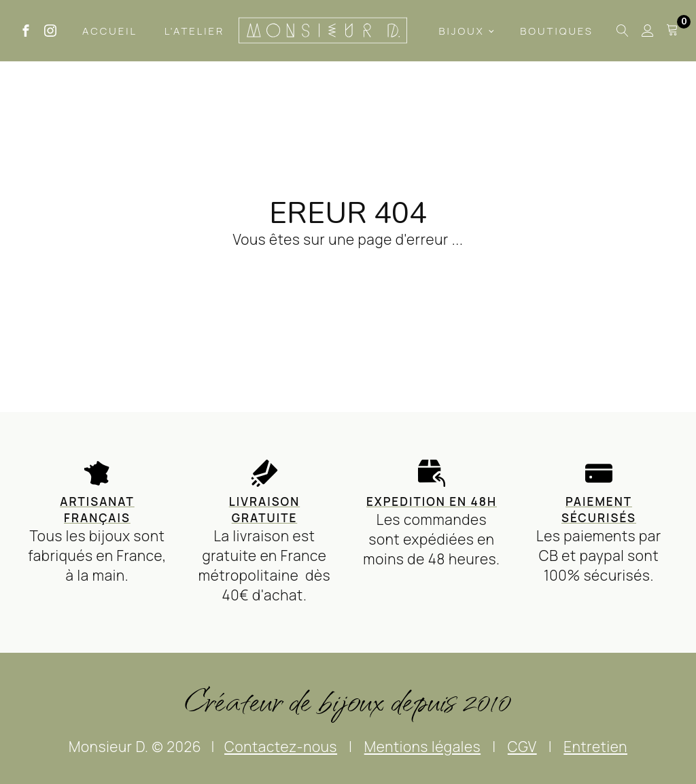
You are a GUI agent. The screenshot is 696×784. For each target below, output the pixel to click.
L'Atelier (194, 31)
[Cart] (672, 31)
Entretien (595, 747)
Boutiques (557, 31)
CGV (522, 747)
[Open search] (623, 31)
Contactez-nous (281, 747)
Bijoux (461, 31)
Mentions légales (422, 747)
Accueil (110, 31)
